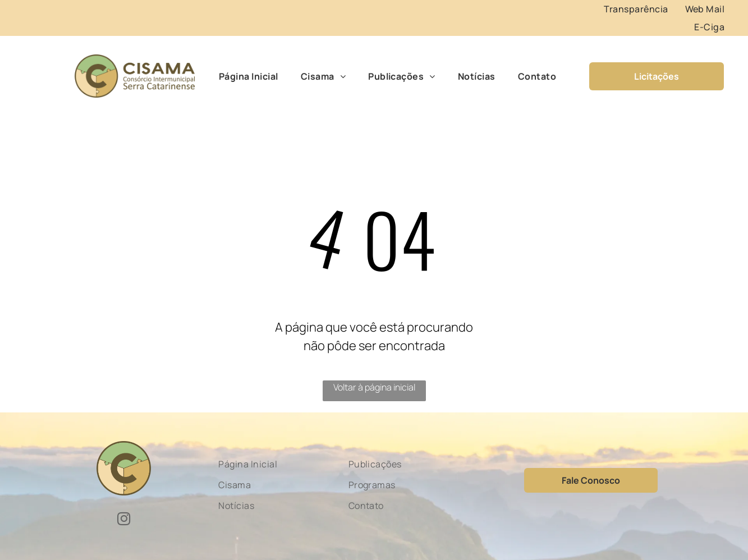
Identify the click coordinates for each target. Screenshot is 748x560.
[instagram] (124, 520)
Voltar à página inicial (374, 387)
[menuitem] (636, 9)
